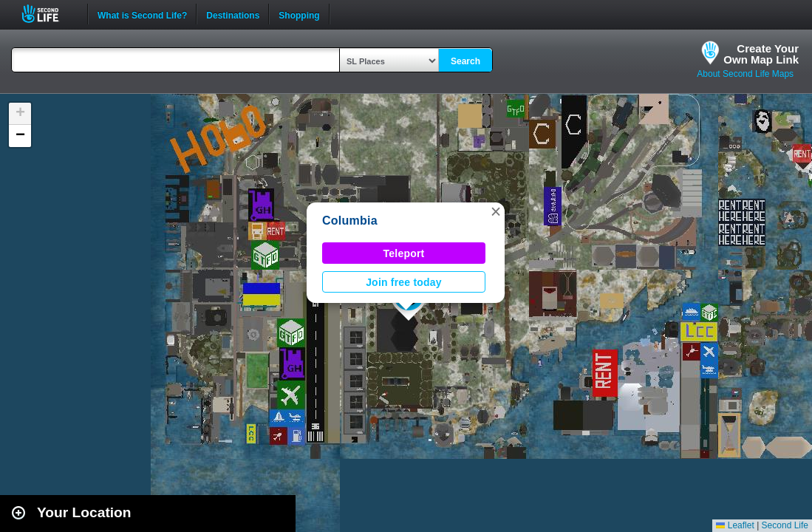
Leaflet (735, 525)
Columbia (350, 221)
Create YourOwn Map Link (761, 54)
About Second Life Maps (745, 74)
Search (465, 61)
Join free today (404, 282)
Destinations (233, 14)
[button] (496, 211)
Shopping (299, 14)
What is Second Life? (142, 14)
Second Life (48, 14)
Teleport (404, 253)
